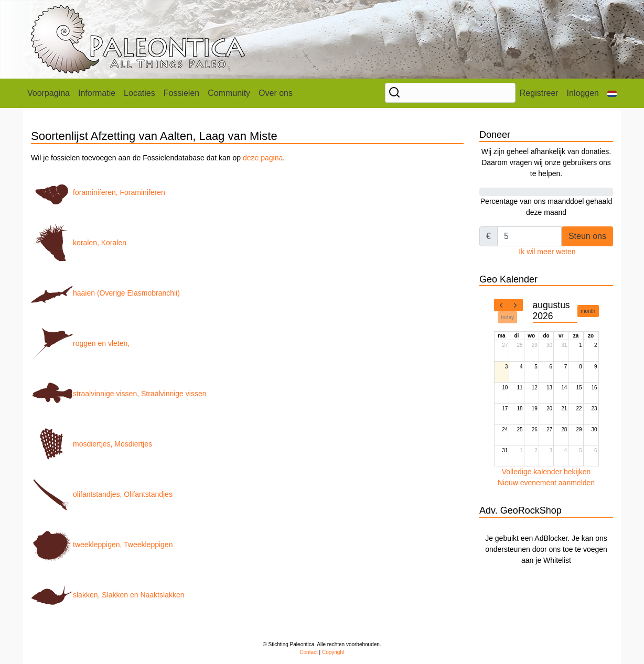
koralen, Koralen (79, 243)
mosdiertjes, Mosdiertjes (92, 444)
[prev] (501, 305)
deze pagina (263, 158)
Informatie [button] (97, 93)
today (508, 317)
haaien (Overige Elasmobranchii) (105, 293)
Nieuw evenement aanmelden (546, 483)
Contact (308, 652)
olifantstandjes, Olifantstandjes (102, 494)
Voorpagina (49, 93)
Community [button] (229, 93)
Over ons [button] (276, 93)
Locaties (139, 93)
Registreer (539, 93)
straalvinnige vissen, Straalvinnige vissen (119, 394)
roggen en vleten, (80, 343)
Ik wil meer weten (547, 252)
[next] (516, 305)
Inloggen (583, 93)
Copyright (333, 652)
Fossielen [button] (181, 93)
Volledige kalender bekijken (546, 472)
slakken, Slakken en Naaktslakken (108, 595)
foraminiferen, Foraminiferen (98, 192)
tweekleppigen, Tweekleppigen (102, 545)
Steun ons (587, 236)
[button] (612, 93)
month (588, 311)
